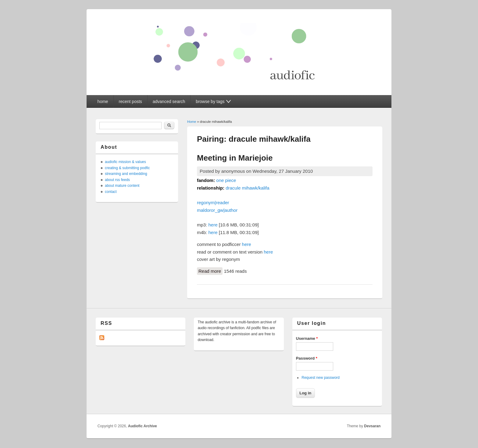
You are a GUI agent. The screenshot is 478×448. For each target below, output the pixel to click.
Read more (210, 271)
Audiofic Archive (143, 426)
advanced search (169, 101)
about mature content (122, 186)
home (103, 101)
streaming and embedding (126, 174)
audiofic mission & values (125, 162)
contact (111, 192)
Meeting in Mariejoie (235, 158)
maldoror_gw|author (217, 210)
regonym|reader (213, 203)
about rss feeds (117, 180)
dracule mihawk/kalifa (247, 188)
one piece (226, 180)
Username (307, 338)
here (213, 225)
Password (307, 358)
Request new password (321, 378)
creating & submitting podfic (127, 168)
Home (192, 122)
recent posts (130, 101)
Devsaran (372, 426)
